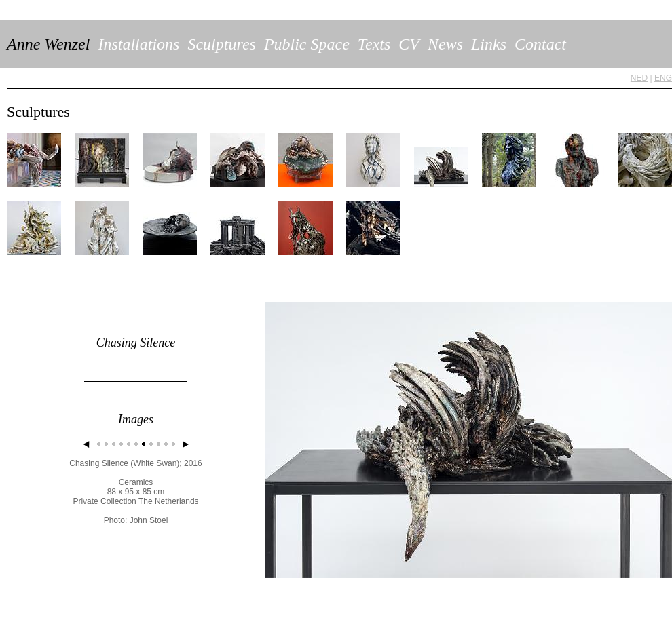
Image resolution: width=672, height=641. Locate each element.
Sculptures (221, 44)
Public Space (307, 44)
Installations (138, 44)
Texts (374, 44)
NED (639, 78)
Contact (540, 44)
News (445, 44)
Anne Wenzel (48, 44)
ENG (663, 78)
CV (409, 44)
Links (489, 44)
